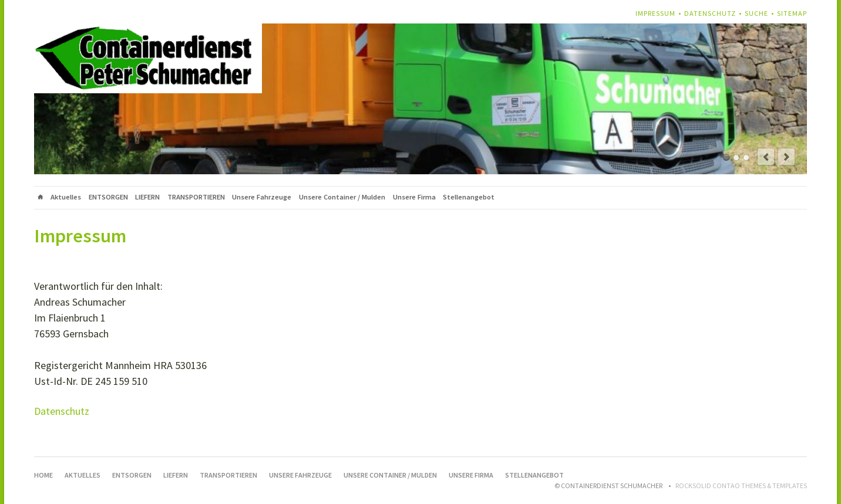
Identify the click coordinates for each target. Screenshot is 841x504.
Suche (756, 13)
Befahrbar (746, 158)
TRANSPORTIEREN (196, 197)
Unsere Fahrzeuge (262, 197)
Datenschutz (710, 13)
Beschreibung (736, 158)
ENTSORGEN (108, 197)
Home (41, 198)
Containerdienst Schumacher (726, 158)
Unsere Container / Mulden (342, 197)
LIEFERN (147, 197)
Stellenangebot (469, 197)
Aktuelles (66, 197)
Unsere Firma (414, 197)
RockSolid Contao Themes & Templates (741, 486)
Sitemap (792, 13)
